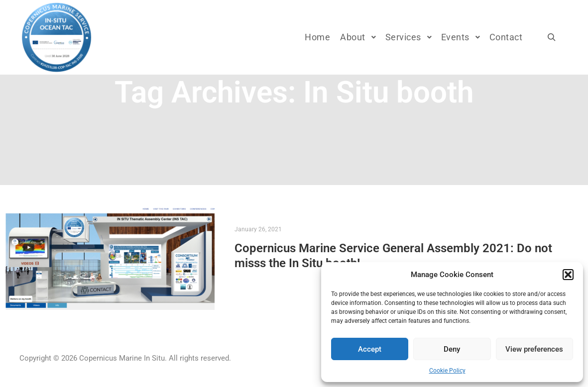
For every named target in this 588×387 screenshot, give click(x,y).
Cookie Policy (447, 371)
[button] (568, 275)
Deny (452, 349)
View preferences (534, 349)
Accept (370, 349)
